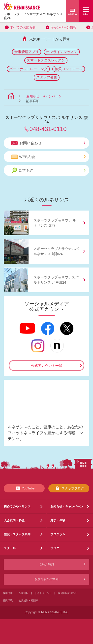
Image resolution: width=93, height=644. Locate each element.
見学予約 (48, 171)
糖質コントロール (69, 69)
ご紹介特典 (47, 564)
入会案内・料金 (14, 520)
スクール (10, 548)
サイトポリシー (43, 593)
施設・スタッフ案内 (17, 534)
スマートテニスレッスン (46, 60)
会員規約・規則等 (28, 601)
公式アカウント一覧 (47, 366)
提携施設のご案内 (47, 579)
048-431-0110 (48, 129)
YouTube (24, 488)
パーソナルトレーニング (28, 69)
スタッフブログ (69, 488)
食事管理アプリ (27, 52)
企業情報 (23, 593)
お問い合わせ (48, 143)
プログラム (58, 534)
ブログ (55, 548)
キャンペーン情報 (63, 27)
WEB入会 (48, 157)
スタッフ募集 (47, 77)
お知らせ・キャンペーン (44, 96)
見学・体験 (58, 520)
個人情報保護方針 (67, 593)
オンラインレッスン (62, 52)
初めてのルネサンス (17, 507)
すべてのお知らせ (23, 27)
